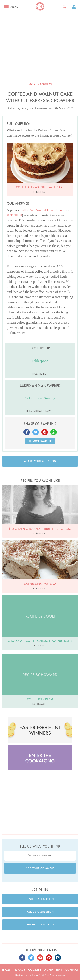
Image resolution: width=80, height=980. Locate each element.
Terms (6, 970)
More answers (40, 84)
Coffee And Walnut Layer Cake (41, 210)
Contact (72, 970)
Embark (27, 975)
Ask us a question (40, 912)
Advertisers (53, 970)
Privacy (19, 970)
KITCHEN (14, 215)
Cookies (35, 970)
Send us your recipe (40, 899)
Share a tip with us (40, 925)
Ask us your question (40, 461)
